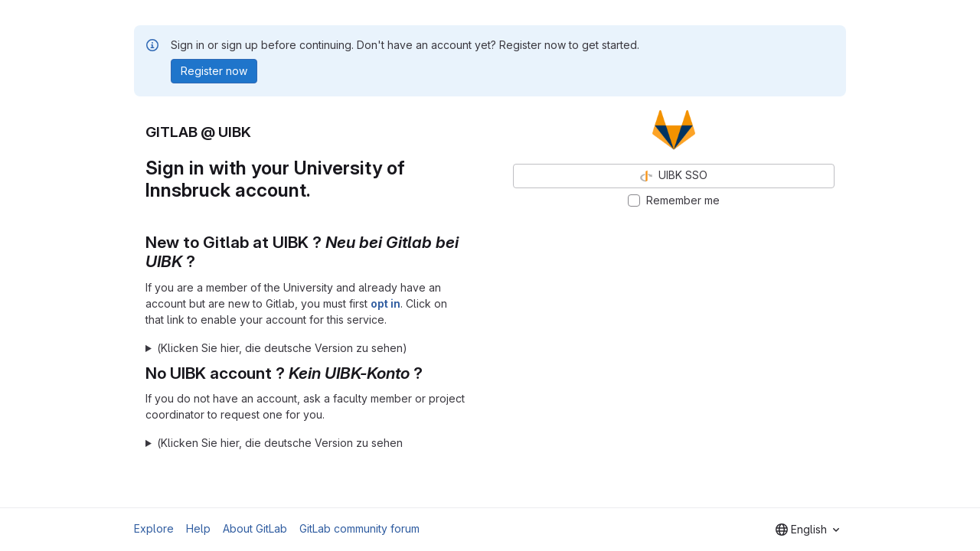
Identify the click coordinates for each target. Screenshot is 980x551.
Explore (154, 528)
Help (198, 528)
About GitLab (255, 528)
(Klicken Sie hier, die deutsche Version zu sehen (280, 443)
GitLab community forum (359, 528)
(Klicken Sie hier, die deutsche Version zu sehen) (282, 348)
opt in (385, 303)
